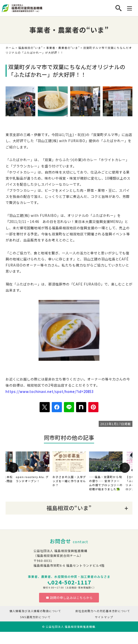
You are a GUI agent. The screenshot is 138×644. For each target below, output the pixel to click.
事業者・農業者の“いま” (63, 48)
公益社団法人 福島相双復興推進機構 (70, 627)
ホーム (10, 48)
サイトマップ (104, 617)
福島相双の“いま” (30, 48)
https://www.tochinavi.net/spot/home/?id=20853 (50, 391)
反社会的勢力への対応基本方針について (103, 611)
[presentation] (13, 468)
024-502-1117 (71, 582)
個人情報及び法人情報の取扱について (35, 611)
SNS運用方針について (35, 617)
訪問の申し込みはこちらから (69, 598)
